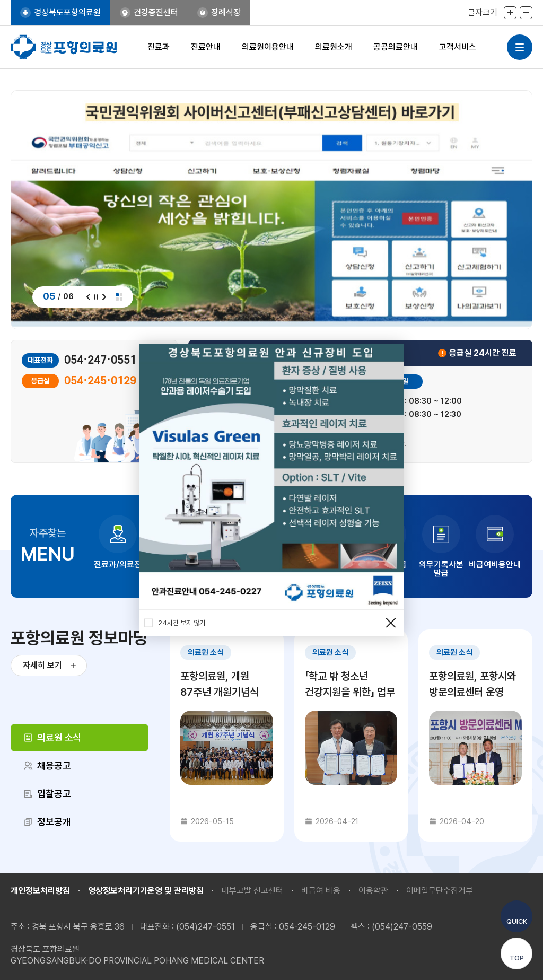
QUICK (517, 921)
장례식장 (226, 12)
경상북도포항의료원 (67, 12)
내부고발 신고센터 (252, 891)
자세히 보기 (42, 665)
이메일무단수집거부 (440, 891)
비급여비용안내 (495, 565)
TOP (517, 958)
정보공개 (54, 822)
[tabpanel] (351, 736)
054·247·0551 (100, 360)
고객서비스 (458, 47)
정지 (96, 297)
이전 (88, 297)
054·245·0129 (100, 381)
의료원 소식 (59, 737)
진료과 (159, 47)
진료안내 (206, 47)
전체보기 (119, 297)
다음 (104, 297)
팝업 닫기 (391, 623)
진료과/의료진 (118, 565)
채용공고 (54, 765)
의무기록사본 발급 (441, 569)
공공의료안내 (396, 47)
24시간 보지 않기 (175, 623)
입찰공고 (54, 794)
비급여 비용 (321, 891)
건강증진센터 (156, 12)
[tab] (80, 738)
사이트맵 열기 (520, 47)
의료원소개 (334, 47)
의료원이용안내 (268, 47)
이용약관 (373, 891)
